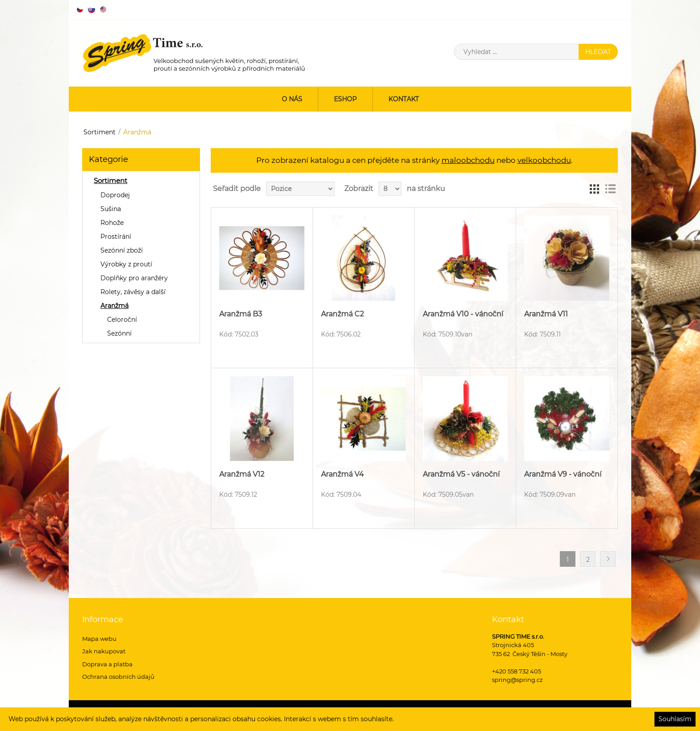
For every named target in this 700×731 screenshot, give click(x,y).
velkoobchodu (544, 160)
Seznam (610, 189)
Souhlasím (675, 719)
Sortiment (100, 132)
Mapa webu (99, 639)
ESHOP (345, 99)
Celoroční (122, 320)
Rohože (112, 223)
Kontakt (404, 99)
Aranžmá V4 (342, 474)
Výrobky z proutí (126, 264)
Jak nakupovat (104, 651)
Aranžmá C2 (342, 314)
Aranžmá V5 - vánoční (461, 474)
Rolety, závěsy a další (133, 292)
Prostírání (116, 237)
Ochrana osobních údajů (118, 677)
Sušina (111, 209)
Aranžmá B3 (241, 314)
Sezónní (119, 333)
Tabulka (594, 189)
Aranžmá (115, 306)
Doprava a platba (107, 664)
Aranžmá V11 (546, 314)
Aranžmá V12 (242, 474)
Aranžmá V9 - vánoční (563, 474)
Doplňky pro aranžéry (134, 278)
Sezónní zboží (122, 250)
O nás (292, 99)
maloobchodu (468, 160)
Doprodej (115, 195)
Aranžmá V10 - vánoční (463, 314)
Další (608, 559)
